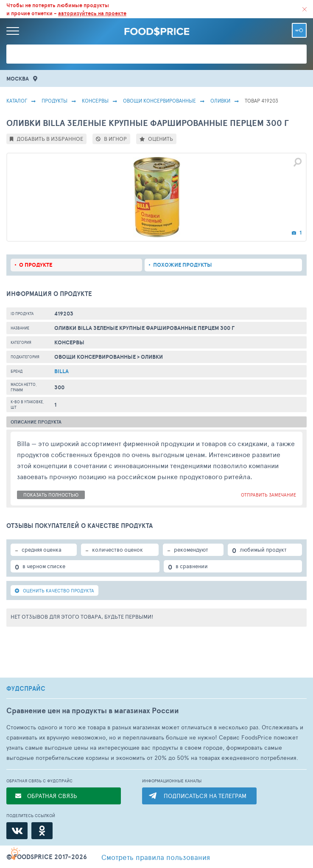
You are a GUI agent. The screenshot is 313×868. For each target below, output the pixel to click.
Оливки (220, 100)
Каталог (17, 100)
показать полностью (51, 495)
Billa (61, 371)
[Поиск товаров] (156, 54)
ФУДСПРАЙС (26, 689)
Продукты (54, 100)
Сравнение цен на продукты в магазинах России (93, 710)
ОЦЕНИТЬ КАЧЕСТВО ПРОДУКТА (54, 590)
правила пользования (156, 857)
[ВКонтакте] (17, 831)
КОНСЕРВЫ (95, 100)
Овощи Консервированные (159, 100)
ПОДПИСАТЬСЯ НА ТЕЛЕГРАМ (205, 796)
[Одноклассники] (42, 831)
